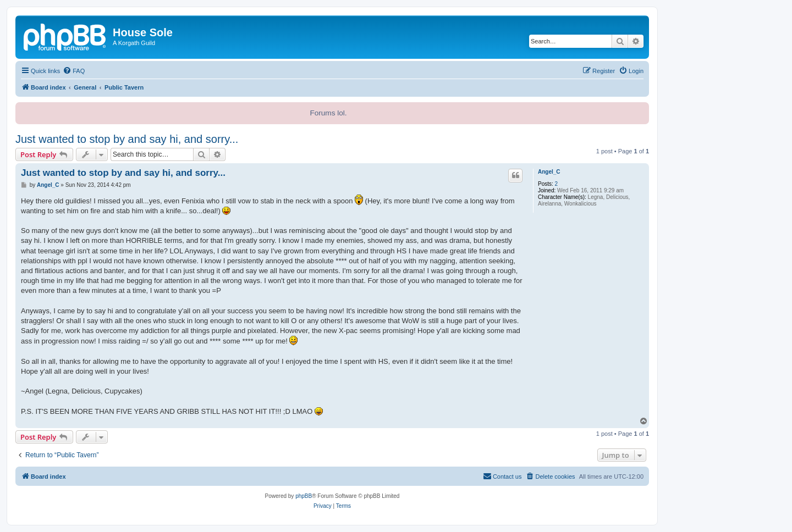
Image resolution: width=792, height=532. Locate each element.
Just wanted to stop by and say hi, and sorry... (127, 139)
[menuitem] (74, 71)
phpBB (304, 496)
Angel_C (549, 172)
